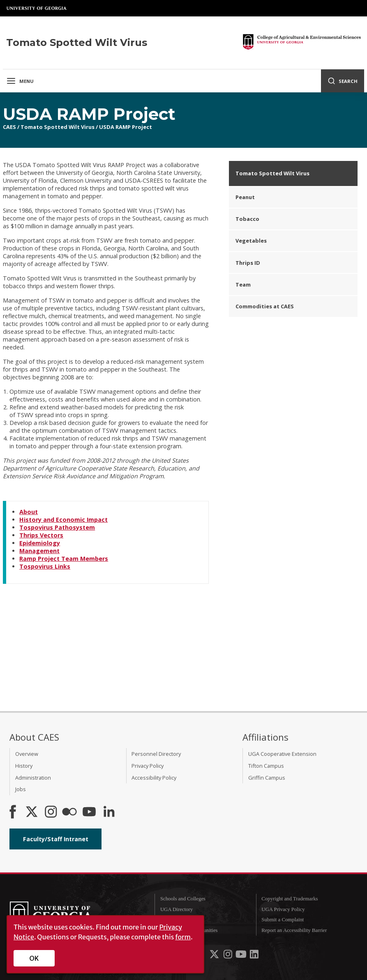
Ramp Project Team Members (64, 559)
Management (39, 551)
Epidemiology (40, 543)
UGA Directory (177, 909)
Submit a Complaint (283, 920)
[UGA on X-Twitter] (215, 956)
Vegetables (251, 241)
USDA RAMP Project (126, 127)
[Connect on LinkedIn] (109, 812)
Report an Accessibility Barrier (294, 930)
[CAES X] (32, 812)
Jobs (21, 789)
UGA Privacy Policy (283, 909)
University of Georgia (37, 8)
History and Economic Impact (63, 520)
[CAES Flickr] (69, 812)
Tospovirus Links (45, 566)
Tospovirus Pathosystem (57, 527)
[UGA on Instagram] (229, 956)
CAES (9, 127)
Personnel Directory (156, 754)
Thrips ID (248, 263)
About (29, 512)
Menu (20, 81)
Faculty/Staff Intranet (56, 839)
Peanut (245, 197)
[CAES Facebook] (13, 812)
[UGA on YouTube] (242, 956)
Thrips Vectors (41, 535)
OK (34, 958)
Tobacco (247, 219)
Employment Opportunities (189, 930)
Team (243, 285)
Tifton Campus (266, 766)
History (24, 766)
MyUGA (170, 920)
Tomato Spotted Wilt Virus (58, 127)
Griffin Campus (267, 778)
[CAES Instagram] (51, 812)
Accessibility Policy (154, 778)
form (183, 937)
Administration (33, 778)
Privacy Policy (148, 766)
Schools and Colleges (183, 899)
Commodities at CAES (265, 306)
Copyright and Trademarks (290, 899)
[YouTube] (89, 812)
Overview (27, 754)
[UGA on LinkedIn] (254, 956)
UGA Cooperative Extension (282, 754)
